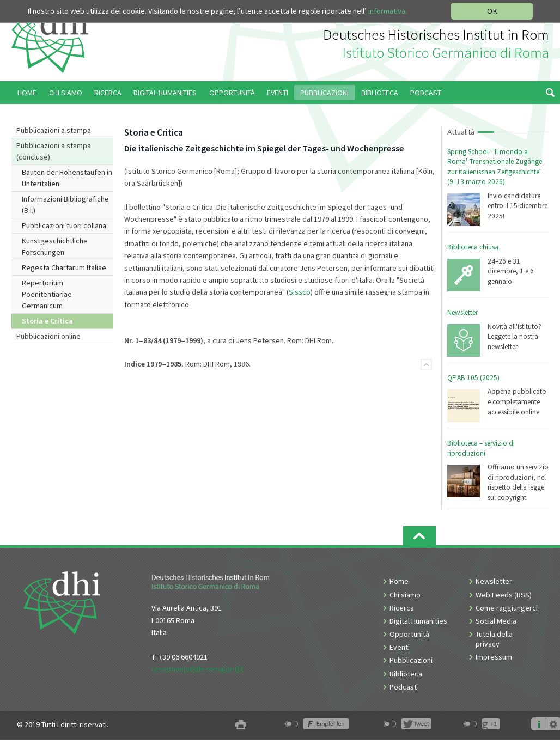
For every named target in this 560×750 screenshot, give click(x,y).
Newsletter (462, 312)
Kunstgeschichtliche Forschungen (55, 246)
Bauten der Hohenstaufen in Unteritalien (67, 178)
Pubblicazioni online (48, 336)
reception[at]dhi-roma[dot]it (197, 669)
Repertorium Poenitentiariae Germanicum (47, 294)
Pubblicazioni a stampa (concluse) (54, 151)
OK (492, 11)
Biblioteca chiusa (473, 247)
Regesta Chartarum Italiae (64, 267)
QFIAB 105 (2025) (473, 378)
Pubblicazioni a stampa (54, 130)
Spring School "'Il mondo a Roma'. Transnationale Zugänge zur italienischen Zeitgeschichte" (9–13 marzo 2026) (495, 167)
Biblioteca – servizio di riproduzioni (481, 448)
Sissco (300, 292)
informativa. (388, 11)
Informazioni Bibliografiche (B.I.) (65, 205)
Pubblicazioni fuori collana (64, 225)
